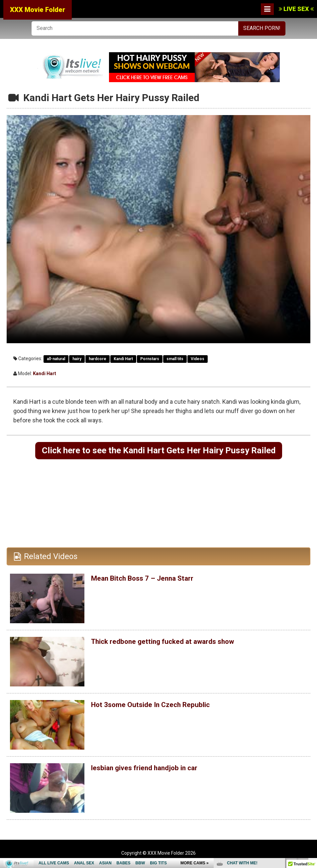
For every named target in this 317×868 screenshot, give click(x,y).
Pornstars (150, 359)
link (311, 764)
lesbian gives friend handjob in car (153, 769)
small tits (175, 359)
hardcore (98, 359)
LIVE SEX (296, 9)
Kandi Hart (123, 359)
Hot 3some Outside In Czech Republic (159, 706)
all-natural (56, 359)
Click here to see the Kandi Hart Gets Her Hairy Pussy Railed (158, 451)
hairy (77, 359)
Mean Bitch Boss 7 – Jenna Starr (151, 580)
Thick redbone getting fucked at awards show (174, 643)
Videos (198, 359)
